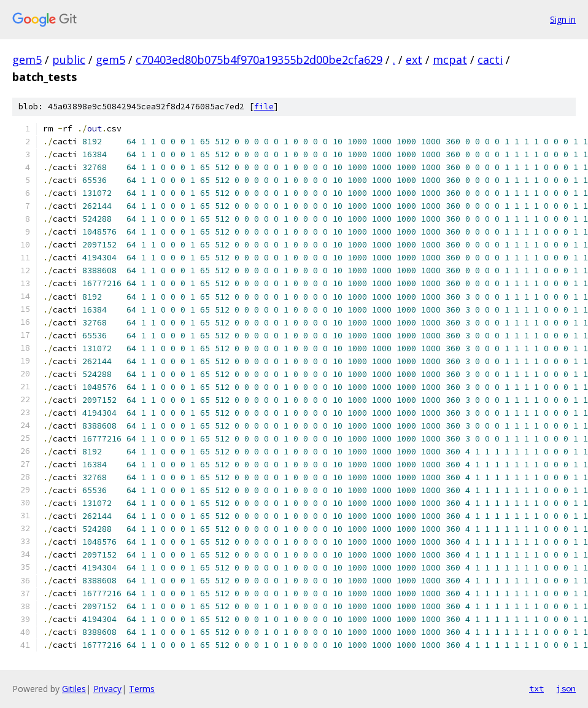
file (264, 107)
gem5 (27, 60)
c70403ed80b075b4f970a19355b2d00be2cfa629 (259, 60)
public (69, 60)
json (566, 688)
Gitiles (74, 689)
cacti (490, 60)
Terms (142, 689)
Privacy (107, 689)
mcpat (450, 60)
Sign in (563, 19)
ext (414, 60)
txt (536, 688)
